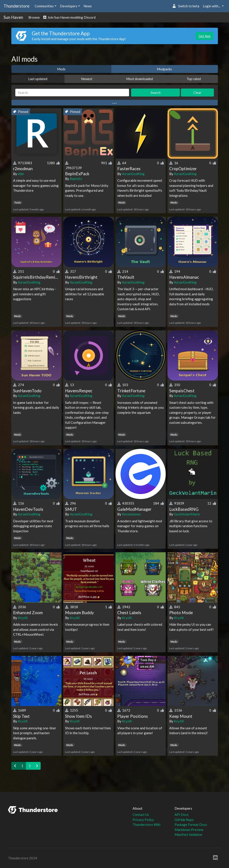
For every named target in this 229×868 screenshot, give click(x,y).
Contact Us (141, 815)
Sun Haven (13, 17)
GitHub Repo (184, 820)
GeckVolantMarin (187, 514)
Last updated (38, 79)
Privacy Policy (143, 820)
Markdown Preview (189, 830)
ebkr (21, 174)
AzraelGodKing (133, 174)
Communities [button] (44, 6)
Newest (87, 79)
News (88, 6)
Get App (205, 36)
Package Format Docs (191, 825)
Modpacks (164, 69)
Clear (197, 93)
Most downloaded (139, 79)
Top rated (194, 79)
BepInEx (76, 179)
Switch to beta (186, 6)
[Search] (72, 93)
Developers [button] (69, 6)
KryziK (23, 618)
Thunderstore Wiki (146, 825)
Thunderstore (16, 6)
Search (156, 93)
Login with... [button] (212, 6)
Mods (61, 69)
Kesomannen (131, 514)
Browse (34, 17)
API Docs (182, 815)
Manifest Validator (189, 834)
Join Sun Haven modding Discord (69, 17)
